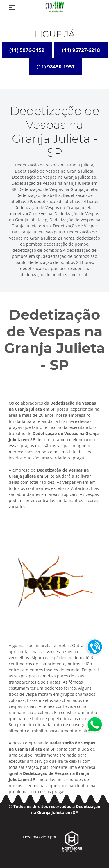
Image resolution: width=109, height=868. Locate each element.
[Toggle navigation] (12, 7)
